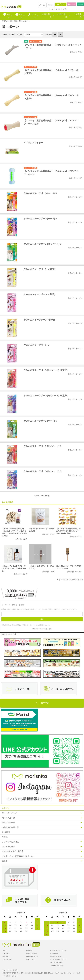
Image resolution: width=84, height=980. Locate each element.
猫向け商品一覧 (8, 822)
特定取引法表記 (31, 954)
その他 (5, 837)
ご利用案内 (78, 16)
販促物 (5, 861)
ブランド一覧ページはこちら (42, 629)
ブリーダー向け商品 (10, 842)
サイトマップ (31, 960)
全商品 (4, 21)
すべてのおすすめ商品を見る (71, 579)
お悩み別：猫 (62, 16)
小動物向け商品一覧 (10, 827)
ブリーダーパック (9, 813)
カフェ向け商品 (8, 846)
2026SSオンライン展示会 (13, 851)
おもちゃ (27, 21)
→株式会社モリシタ (57, 966)
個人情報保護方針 (32, 957)
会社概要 (5, 957)
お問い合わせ (7, 960)
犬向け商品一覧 (15, 21)
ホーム (5, 951)
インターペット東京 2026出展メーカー (18, 856)
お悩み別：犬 (47, 16)
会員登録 (29, 951)
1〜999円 (6, 832)
